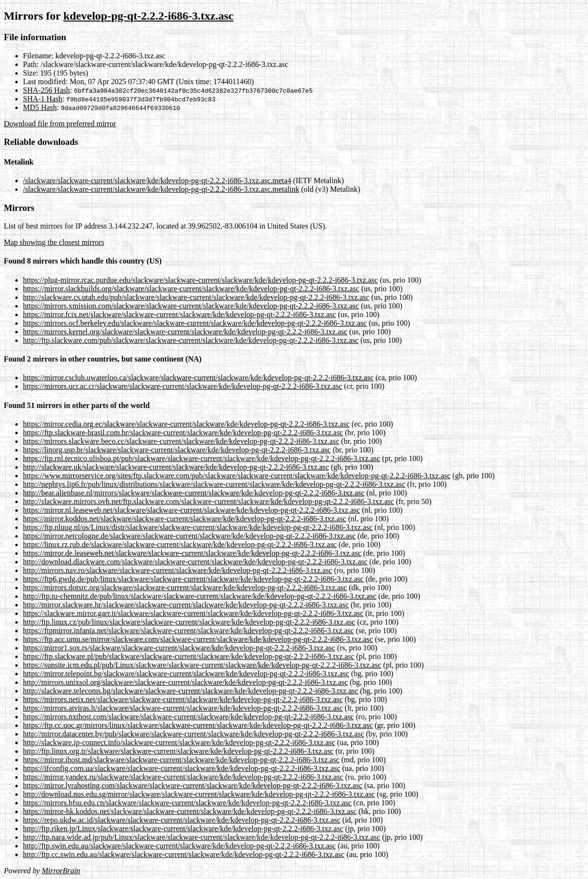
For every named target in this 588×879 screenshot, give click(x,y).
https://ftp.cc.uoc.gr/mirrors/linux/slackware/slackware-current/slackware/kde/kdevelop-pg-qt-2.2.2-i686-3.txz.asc (198, 725)
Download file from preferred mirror (60, 124)
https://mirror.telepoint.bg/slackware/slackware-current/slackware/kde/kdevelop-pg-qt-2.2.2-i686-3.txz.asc (186, 674)
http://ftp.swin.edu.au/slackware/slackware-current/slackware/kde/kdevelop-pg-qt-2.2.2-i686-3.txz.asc (179, 846)
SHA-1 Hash (43, 99)
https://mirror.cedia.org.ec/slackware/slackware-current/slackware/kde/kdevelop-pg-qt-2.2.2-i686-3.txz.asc (186, 424)
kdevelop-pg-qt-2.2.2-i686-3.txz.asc (148, 16)
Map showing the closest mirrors (54, 242)
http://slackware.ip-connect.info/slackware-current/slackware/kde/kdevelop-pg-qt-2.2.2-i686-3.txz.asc (179, 742)
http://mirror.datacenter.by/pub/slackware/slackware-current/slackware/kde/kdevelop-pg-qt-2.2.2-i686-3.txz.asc (194, 734)
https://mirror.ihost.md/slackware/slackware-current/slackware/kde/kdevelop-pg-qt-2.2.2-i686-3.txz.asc (181, 760)
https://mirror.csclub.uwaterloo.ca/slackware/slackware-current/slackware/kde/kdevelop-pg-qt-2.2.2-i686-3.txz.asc (198, 378)
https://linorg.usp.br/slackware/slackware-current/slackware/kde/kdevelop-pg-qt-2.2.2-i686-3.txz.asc (177, 450)
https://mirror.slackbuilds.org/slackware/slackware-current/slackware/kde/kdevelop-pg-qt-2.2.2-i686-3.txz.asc (191, 289)
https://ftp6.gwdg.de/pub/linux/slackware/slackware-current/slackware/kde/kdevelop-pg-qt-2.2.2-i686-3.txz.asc (193, 579)
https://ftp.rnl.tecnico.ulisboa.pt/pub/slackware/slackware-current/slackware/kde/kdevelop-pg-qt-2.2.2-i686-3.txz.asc (201, 458)
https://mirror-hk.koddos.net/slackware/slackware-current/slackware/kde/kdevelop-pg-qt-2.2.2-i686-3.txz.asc (190, 811)
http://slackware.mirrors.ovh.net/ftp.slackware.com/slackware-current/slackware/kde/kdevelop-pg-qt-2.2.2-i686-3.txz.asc (208, 501)
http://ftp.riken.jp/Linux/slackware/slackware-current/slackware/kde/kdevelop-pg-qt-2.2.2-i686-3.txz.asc (183, 829)
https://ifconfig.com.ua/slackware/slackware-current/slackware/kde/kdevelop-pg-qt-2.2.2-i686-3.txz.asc (182, 768)
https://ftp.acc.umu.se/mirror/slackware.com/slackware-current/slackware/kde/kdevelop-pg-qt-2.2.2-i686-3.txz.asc (198, 639)
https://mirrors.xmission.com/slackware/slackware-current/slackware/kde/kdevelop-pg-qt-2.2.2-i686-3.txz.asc (191, 306)
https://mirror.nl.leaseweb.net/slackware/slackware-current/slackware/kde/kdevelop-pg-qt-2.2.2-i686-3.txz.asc (191, 510)
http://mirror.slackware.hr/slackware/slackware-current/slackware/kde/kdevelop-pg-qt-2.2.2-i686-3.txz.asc (186, 605)
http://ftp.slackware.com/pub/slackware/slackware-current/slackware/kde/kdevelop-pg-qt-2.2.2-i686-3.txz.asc (191, 340)
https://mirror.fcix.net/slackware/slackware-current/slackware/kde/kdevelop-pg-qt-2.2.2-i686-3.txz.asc (180, 314)
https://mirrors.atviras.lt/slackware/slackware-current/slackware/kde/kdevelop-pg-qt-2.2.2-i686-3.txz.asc (183, 708)
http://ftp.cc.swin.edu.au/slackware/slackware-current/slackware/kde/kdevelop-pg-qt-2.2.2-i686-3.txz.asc (184, 854)
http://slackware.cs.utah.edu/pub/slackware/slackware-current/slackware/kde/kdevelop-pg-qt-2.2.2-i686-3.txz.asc (196, 297)
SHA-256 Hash (46, 90)
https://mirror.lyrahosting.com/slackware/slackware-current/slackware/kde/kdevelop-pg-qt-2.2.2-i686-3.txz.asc (193, 786)
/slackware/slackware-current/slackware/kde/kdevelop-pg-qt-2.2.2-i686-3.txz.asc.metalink (161, 189)
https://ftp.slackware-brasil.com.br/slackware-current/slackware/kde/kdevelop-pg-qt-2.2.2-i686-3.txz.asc (183, 433)
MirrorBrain (61, 871)
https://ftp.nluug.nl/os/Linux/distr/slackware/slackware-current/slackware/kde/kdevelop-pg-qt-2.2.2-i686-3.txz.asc (198, 527)
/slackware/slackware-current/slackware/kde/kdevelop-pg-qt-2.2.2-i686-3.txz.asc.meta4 (157, 181)
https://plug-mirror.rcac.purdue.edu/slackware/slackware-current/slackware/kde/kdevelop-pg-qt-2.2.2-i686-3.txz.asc (200, 280)
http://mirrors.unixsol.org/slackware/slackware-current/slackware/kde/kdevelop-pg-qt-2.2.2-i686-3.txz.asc (185, 682)
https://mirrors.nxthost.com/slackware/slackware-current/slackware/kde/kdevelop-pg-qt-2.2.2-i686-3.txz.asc (188, 717)
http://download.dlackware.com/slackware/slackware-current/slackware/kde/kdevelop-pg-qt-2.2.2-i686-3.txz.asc (195, 562)
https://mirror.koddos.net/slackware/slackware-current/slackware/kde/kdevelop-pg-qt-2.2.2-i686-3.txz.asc (185, 519)
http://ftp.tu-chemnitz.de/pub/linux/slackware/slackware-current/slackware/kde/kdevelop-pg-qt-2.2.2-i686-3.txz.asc (200, 596)
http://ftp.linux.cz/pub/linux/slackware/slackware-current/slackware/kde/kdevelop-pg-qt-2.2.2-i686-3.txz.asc (189, 622)
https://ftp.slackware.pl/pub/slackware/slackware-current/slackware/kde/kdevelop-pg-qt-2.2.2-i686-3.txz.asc (189, 656)
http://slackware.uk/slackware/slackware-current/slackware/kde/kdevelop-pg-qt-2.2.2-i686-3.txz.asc (176, 467)
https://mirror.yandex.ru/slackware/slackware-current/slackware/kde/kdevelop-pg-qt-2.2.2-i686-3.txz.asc (183, 777)
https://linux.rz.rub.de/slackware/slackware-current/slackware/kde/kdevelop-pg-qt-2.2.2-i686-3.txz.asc (180, 544)
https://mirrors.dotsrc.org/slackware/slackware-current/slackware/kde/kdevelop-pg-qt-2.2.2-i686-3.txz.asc (185, 588)
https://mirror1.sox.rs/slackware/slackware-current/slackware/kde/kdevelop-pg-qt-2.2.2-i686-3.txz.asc (179, 648)
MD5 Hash (40, 107)
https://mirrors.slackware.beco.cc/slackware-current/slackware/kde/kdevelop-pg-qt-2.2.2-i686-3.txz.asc (181, 441)
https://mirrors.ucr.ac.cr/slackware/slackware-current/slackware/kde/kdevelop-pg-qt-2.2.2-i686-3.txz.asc (183, 386)
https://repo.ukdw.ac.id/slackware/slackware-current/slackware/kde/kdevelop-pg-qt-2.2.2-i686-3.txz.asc (182, 820)
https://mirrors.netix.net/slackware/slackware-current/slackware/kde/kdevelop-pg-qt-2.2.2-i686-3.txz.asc (183, 699)
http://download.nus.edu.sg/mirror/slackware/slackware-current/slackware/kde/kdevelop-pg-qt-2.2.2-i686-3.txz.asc (199, 794)
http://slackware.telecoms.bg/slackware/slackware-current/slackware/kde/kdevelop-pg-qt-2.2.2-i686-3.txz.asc (191, 691)
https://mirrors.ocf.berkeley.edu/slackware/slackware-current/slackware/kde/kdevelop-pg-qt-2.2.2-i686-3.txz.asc (195, 323)
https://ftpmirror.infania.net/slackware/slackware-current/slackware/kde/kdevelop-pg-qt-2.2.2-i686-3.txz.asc (188, 631)
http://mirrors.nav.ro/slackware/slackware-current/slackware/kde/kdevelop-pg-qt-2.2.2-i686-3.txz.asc (178, 570)
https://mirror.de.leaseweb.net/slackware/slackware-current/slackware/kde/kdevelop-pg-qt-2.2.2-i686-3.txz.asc (192, 553)
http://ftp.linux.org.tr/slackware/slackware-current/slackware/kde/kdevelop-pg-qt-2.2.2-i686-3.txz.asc (178, 751)
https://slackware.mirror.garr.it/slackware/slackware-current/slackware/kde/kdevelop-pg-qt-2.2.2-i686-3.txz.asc (193, 613)
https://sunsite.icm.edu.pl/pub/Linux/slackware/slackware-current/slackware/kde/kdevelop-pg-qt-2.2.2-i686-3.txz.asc (202, 665)
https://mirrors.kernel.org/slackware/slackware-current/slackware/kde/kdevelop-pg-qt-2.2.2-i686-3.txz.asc (185, 332)
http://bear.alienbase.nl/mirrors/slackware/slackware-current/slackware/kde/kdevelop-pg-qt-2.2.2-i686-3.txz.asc (194, 493)
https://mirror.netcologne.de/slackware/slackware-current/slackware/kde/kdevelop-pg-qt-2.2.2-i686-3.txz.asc (189, 536)
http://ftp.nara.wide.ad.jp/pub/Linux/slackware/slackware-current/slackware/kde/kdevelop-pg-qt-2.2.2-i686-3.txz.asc (201, 837)
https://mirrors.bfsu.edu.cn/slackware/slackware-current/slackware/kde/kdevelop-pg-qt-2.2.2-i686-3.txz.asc (187, 803)
